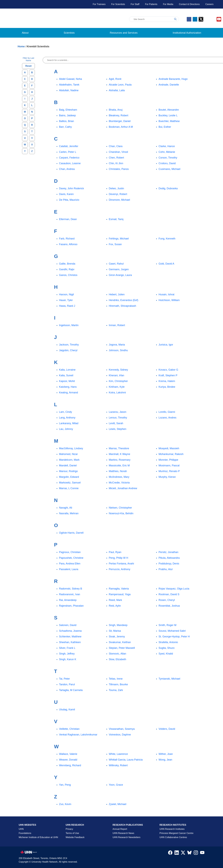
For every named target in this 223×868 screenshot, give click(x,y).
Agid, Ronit (115, 79)
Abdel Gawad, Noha (70, 79)
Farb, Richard (67, 239)
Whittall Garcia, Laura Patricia (126, 760)
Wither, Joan (166, 754)
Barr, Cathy (65, 127)
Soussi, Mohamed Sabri (172, 631)
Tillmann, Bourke (118, 684)
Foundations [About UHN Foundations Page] (25, 833)
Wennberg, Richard (70, 765)
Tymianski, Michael (169, 679)
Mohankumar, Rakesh (171, 454)
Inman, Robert (117, 325)
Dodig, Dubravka (168, 188)
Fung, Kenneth (167, 239)
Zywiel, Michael (118, 804)
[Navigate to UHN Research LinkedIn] (177, 853)
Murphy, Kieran (167, 477)
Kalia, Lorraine (67, 370)
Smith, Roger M (167, 625)
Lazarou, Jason (118, 412)
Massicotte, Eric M (119, 465)
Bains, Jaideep (67, 115)
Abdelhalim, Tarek (69, 85)
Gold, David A (166, 264)
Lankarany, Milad (69, 423)
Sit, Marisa (115, 631)
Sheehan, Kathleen (70, 642)
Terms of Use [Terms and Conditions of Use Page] (72, 833)
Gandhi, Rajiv (67, 269)
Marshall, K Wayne (119, 454)
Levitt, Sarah (116, 423)
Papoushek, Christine (71, 558)
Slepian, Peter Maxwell (122, 648)
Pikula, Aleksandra (169, 558)
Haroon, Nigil (66, 294)
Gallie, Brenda (67, 264)
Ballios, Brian (66, 121)
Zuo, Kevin (65, 804)
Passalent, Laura (69, 569)
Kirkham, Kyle (117, 387)
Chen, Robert (116, 158)
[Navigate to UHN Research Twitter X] (183, 853)
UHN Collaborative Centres (173, 837)
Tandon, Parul (67, 684)
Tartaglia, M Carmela (71, 690)
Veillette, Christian (69, 729)
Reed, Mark (115, 600)
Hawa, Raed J (67, 306)
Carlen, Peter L (68, 152)
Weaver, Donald (68, 760)
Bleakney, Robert (119, 115)
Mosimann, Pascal (169, 465)
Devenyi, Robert (118, 194)
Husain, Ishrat (166, 294)
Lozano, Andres (167, 418)
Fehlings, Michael (119, 239)
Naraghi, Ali (66, 508)
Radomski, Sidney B (71, 589)
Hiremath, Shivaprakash (122, 306)
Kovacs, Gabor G (168, 370)
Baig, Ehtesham (68, 110)
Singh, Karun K (68, 659)
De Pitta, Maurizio (69, 200)
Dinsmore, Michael (119, 200)
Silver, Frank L (67, 648)
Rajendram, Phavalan (71, 606)
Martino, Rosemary (120, 460)
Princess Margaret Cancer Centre (176, 833)
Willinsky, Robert (118, 765)
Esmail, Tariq (116, 219)
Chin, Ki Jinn (116, 163)
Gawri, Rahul (116, 264)
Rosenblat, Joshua (169, 606)
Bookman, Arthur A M (121, 127)
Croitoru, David (167, 163)
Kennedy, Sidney (118, 370)
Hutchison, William (169, 300)
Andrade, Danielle (169, 85)
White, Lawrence (118, 754)
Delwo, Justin (116, 188)
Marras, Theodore (119, 448)
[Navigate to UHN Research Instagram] (196, 853)
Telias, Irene (116, 679)
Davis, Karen (66, 194)
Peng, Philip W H (118, 558)
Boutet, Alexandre (169, 110)
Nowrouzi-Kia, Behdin (121, 513)
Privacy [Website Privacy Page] (69, 829)
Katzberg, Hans (68, 387)
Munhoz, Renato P (169, 471)
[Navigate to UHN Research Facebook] (170, 853)
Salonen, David (68, 625)
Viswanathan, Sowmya (122, 729)
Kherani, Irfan (116, 375)
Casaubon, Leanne (70, 163)
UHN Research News (123, 833)
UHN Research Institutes (172, 829)
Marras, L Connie (69, 488)
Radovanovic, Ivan (70, 594)
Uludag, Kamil (67, 710)
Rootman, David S (169, 594)
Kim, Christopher (118, 381)
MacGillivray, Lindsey (71, 448)
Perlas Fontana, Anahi (121, 564)
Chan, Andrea (67, 169)
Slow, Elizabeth (117, 659)
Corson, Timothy (168, 158)
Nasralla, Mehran (69, 513)
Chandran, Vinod (118, 152)
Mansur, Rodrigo (68, 471)
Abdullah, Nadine (69, 90)
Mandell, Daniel (68, 465)
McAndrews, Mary (119, 477)
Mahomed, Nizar (68, 454)
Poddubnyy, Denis (169, 564)
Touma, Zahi (116, 690)
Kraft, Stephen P (168, 375)
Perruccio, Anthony (120, 569)
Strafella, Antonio (168, 642)
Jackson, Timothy (69, 345)
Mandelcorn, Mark (69, 460)
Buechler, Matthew (169, 121)
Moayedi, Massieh (169, 448)
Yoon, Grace (116, 785)
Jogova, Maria (117, 345)
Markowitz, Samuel (70, 483)
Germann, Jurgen (119, 269)
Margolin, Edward (69, 477)
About (25, 33)
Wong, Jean (165, 760)
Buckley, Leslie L (168, 115)
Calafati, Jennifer (69, 146)
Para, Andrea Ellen (70, 564)
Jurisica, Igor (166, 345)
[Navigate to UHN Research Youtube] (202, 853)
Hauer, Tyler (66, 300)
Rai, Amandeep (68, 600)
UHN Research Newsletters (127, 837)
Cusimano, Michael (169, 169)
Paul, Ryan (115, 552)
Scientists (69, 33)
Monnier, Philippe (168, 460)
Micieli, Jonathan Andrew (123, 488)
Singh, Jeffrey (67, 654)
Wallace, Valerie (68, 754)
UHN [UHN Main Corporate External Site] (21, 829)
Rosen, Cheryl (167, 600)
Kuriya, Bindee (167, 387)
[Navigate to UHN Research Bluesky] (189, 853)
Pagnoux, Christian (70, 552)
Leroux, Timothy (118, 418)
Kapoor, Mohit (67, 381)
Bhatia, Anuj (116, 110)
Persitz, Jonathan (168, 552)
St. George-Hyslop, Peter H (174, 637)
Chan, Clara (116, 146)
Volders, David (167, 729)
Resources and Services (124, 33)
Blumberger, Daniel (120, 121)
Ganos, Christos (68, 275)
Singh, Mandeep (118, 625)
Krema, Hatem (167, 381)
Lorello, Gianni (167, 412)
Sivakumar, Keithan (120, 642)
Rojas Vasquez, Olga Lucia (174, 589)
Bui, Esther (165, 127)
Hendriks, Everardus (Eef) (124, 300)
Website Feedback (75, 837)
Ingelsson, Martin (69, 325)
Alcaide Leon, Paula (120, 85)
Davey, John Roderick (71, 188)
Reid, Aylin (115, 606)
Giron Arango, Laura (120, 275)
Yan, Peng (65, 785)
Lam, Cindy (65, 412)
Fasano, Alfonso (68, 244)
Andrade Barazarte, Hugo (173, 79)
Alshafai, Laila (117, 90)
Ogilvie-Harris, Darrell (71, 533)
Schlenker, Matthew (70, 637)
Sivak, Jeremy (117, 637)
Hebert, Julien (117, 294)
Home (21, 46)
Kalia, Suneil (66, 375)
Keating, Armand (68, 393)
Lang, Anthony (67, 418)
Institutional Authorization (187, 33)
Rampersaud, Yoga (120, 594)
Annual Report (120, 829)
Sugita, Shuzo (167, 648)
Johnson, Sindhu (118, 350)
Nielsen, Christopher (120, 508)
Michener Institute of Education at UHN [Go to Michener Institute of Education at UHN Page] (38, 837)
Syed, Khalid (166, 654)
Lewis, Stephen (118, 429)
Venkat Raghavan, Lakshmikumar (78, 735)
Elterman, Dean (68, 219)
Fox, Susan (115, 244)
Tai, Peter (64, 679)
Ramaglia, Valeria (119, 589)
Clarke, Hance (167, 146)
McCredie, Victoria (119, 483)
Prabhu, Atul (166, 569)
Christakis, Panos (119, 169)
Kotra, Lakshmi (117, 393)
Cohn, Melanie (167, 152)
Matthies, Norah (118, 471)
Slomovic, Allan (117, 654)
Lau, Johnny (66, 429)
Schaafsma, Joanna (70, 631)
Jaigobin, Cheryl (68, 350)
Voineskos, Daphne (120, 735)
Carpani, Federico (69, 158)
